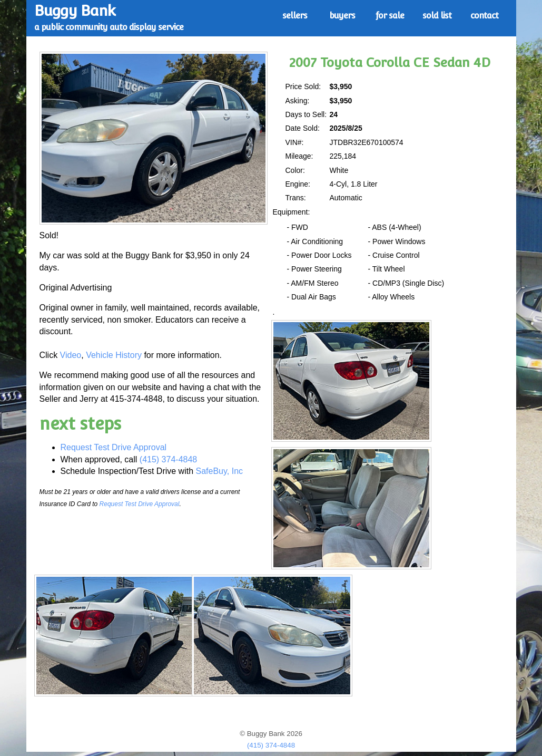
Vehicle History (114, 355)
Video (71, 355)
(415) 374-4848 (168, 459)
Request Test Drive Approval (114, 447)
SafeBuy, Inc (220, 471)
